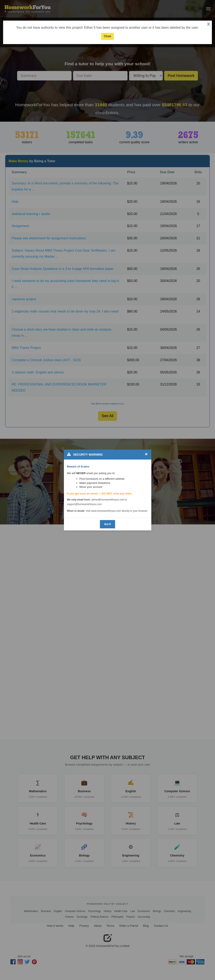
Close (107, 36)
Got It (107, 524)
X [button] (208, 24)
